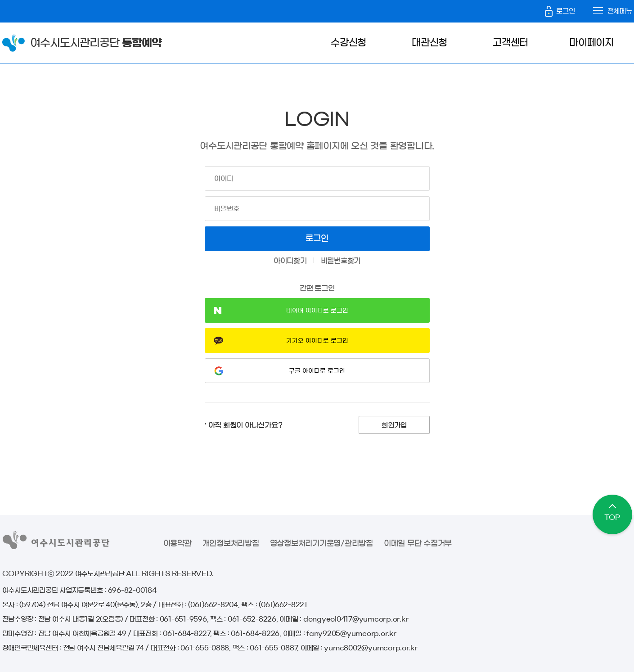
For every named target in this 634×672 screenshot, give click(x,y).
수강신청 (348, 43)
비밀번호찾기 (341, 261)
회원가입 (394, 425)
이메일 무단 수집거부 (418, 543)
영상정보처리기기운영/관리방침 (321, 543)
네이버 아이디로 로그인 (317, 311)
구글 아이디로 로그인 (317, 371)
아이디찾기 (290, 261)
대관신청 (429, 43)
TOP (612, 517)
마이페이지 (591, 43)
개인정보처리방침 (231, 543)
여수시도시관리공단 (96, 43)
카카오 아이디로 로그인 (317, 341)
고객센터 (510, 43)
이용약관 (178, 543)
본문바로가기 (13, 0)
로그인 (560, 11)
